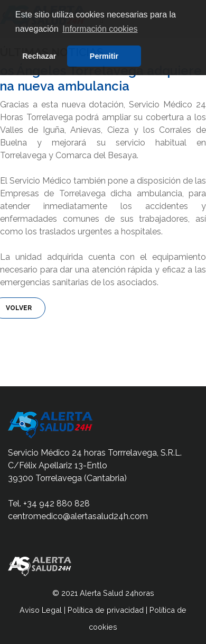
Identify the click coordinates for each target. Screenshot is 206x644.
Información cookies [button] (100, 29)
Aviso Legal (41, 610)
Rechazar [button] (39, 56)
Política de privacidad (106, 610)
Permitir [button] (104, 56)
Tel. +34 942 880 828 (49, 504)
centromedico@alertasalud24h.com (78, 516)
